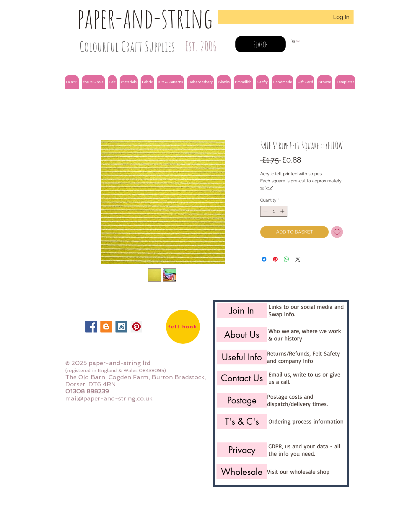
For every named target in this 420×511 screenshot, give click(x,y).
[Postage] (242, 400)
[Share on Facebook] (264, 259)
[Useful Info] (242, 357)
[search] (261, 44)
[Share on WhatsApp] (286, 259)
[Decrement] (265, 211)
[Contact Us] (242, 378)
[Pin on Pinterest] (275, 259)
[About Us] (242, 335)
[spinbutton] (274, 211)
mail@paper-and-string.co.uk (109, 398)
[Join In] (242, 310)
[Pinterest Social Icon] (136, 327)
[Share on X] (298, 259)
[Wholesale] (242, 472)
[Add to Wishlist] (337, 232)
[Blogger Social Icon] (106, 327)
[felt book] (183, 327)
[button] (93, 82)
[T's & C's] (242, 421)
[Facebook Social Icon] (91, 327)
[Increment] (283, 211)
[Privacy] (242, 450)
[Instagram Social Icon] (121, 327)
